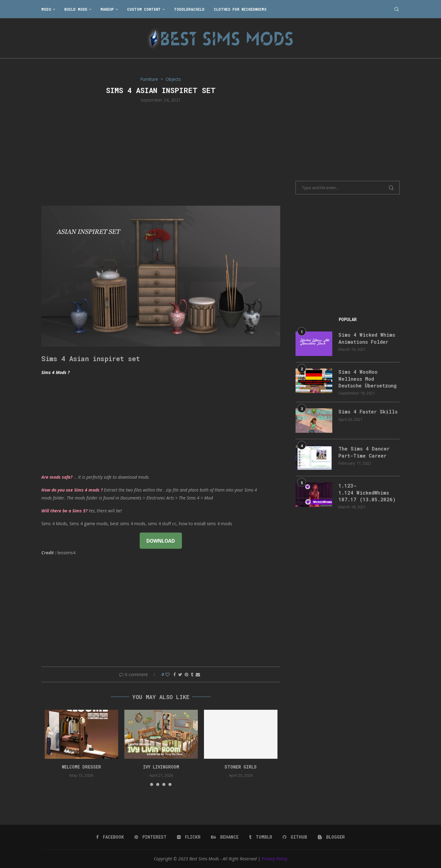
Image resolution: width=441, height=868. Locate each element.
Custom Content (144, 9)
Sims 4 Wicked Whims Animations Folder (367, 338)
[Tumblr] (261, 837)
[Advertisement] (161, 154)
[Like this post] (168, 674)
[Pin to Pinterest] (187, 674)
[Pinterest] (151, 837)
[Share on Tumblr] (192, 674)
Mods (46, 9)
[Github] (295, 837)
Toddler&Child (189, 9)
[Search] (397, 9)
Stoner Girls (241, 767)
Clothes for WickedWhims (240, 9)
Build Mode (76, 9)
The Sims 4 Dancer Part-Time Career (364, 452)
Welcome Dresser (81, 767)
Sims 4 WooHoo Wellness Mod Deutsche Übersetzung (367, 379)
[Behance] (225, 837)
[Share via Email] (198, 674)
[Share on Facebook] (175, 674)
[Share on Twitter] (180, 674)
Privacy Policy (274, 859)
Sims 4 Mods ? (55, 372)
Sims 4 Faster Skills (368, 412)
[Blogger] (331, 837)
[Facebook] (110, 837)
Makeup (107, 9)
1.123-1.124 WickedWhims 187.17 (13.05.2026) (367, 492)
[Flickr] (189, 837)
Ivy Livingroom (161, 767)
